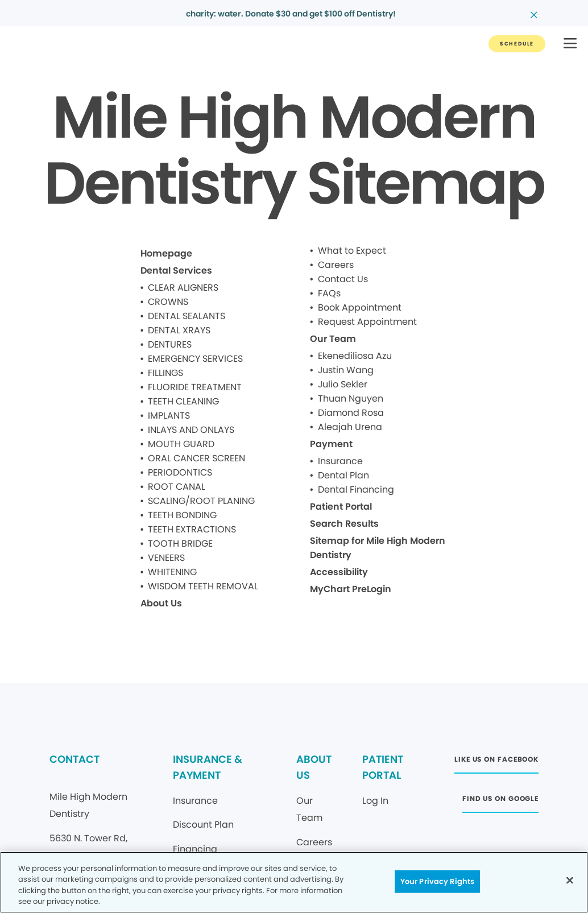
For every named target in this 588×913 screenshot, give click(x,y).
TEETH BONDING (182, 515)
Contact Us (343, 279)
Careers (336, 265)
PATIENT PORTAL (383, 767)
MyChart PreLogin (351, 589)
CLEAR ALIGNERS (183, 288)
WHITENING (172, 572)
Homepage (166, 253)
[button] (570, 44)
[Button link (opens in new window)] (496, 763)
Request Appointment (367, 322)
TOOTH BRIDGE (180, 544)
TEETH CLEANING (183, 401)
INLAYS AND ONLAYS (191, 430)
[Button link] (517, 44)
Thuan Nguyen (351, 398)
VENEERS (166, 558)
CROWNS (168, 302)
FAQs (329, 293)
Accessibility (339, 572)
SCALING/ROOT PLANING (201, 501)
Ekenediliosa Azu (355, 356)
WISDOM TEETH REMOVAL (203, 586)
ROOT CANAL (177, 487)
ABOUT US (314, 767)
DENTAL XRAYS (179, 330)
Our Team (333, 339)
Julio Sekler (343, 384)
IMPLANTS (169, 416)
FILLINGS (165, 373)
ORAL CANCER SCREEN (196, 458)
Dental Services (176, 270)
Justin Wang (346, 370)
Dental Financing (356, 489)
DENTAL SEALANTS (187, 316)
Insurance (340, 461)
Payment (331, 444)
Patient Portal (341, 507)
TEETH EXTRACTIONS (192, 529)
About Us (161, 603)
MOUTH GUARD (181, 444)
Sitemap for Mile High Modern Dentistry (378, 548)
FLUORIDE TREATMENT (195, 387)
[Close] (570, 880)
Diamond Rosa (351, 413)
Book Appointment (360, 307)
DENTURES (170, 344)
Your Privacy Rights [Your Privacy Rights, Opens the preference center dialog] (437, 881)
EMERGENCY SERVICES (195, 359)
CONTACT (74, 759)
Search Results (344, 524)
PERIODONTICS (180, 472)
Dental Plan (343, 475)
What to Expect (352, 251)
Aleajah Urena (350, 427)
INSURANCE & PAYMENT (208, 767)
